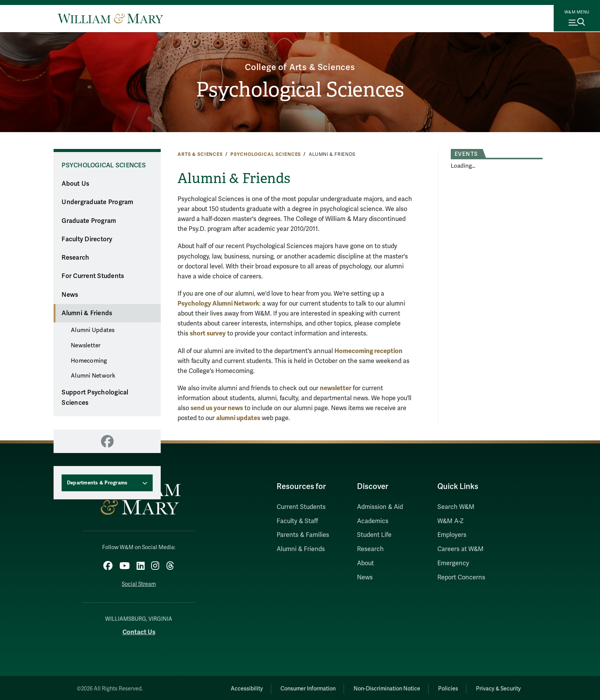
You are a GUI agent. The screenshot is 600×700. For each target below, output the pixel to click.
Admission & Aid (380, 507)
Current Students (301, 507)
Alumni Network (93, 376)
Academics (373, 521)
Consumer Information (293, 687)
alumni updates (238, 418)
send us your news (217, 408)
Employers (452, 535)
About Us (75, 184)
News (70, 295)
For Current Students (93, 276)
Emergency (453, 563)
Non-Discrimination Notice (376, 687)
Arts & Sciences (200, 154)
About (365, 563)
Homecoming (89, 361)
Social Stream (139, 582)
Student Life (374, 535)
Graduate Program (89, 221)
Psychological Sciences (300, 90)
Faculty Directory (87, 239)
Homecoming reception (368, 351)
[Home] (110, 18)
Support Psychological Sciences (95, 398)
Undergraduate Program (97, 202)
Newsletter (86, 345)
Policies (442, 687)
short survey (208, 333)
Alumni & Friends (87, 313)
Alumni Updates (93, 330)
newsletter (336, 388)
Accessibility (227, 687)
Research (75, 258)
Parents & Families (303, 535)
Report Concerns (461, 577)
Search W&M (456, 507)
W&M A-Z (451, 521)
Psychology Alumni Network (218, 303)
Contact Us (139, 630)
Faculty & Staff (297, 521)
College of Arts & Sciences (300, 66)
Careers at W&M (461, 549)
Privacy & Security (496, 687)
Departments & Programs (97, 483)
